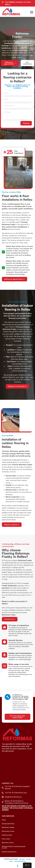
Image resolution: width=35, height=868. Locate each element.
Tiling (4, 820)
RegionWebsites (20, 861)
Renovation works (8, 831)
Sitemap (22, 859)
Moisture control (8, 843)
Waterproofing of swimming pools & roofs (14, 847)
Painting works (7, 835)
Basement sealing (8, 827)
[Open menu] (32, 12)
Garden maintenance (9, 852)
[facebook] (18, 866)
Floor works (6, 839)
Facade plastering (8, 824)
